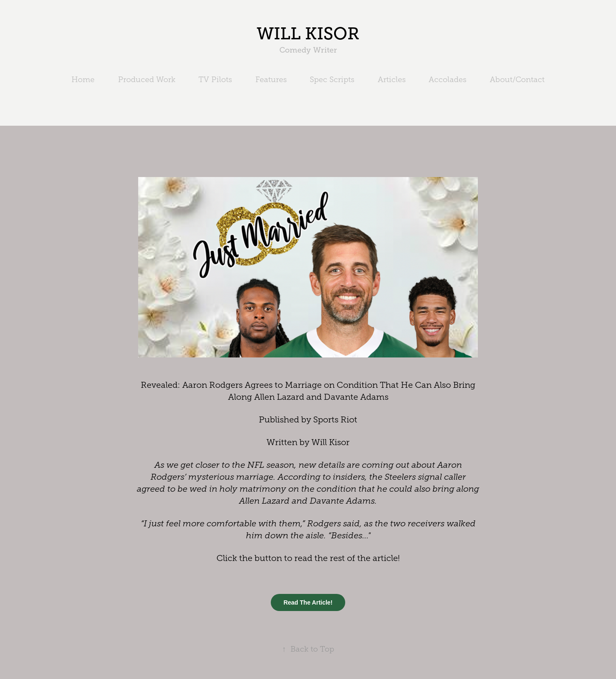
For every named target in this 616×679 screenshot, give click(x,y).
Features (271, 80)
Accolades (447, 80)
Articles (392, 80)
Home (83, 80)
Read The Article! (308, 602)
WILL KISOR (308, 34)
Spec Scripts (332, 80)
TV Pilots (215, 80)
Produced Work (147, 80)
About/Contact (517, 80)
